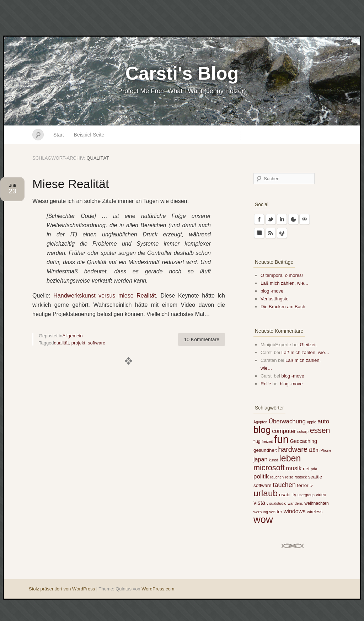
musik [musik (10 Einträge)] (294, 468)
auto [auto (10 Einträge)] (323, 421)
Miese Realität (71, 184)
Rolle (266, 384)
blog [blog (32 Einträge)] (262, 430)
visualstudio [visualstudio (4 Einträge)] (277, 503)
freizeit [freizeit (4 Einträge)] (267, 441)
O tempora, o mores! (282, 275)
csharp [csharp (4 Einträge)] (303, 432)
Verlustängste (275, 299)
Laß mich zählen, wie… (285, 283)
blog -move (272, 291)
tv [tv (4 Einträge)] (311, 486)
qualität (61, 343)
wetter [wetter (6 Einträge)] (276, 512)
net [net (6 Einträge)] (306, 469)
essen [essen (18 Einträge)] (320, 430)
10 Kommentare (202, 339)
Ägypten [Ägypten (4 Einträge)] (260, 422)
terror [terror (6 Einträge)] (303, 485)
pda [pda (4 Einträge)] (314, 469)
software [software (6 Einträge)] (263, 485)
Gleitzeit (308, 345)
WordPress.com (158, 589)
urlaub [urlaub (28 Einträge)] (266, 493)
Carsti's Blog (182, 73)
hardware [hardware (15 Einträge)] (293, 449)
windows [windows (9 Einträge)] (295, 511)
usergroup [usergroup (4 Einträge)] (306, 495)
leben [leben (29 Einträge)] (290, 458)
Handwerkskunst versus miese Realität (105, 296)
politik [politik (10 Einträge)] (261, 477)
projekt (78, 343)
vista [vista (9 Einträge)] (259, 503)
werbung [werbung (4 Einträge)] (261, 512)
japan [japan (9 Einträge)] (261, 459)
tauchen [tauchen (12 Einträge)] (284, 485)
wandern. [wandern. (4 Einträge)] (295, 503)
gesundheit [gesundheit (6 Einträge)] (265, 450)
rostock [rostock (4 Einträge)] (301, 477)
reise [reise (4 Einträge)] (289, 477)
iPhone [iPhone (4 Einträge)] (325, 450)
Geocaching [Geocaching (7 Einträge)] (304, 441)
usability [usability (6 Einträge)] (288, 495)
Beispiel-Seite (89, 135)
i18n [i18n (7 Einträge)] (313, 450)
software (97, 343)
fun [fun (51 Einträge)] (281, 439)
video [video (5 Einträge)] (321, 495)
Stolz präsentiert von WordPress (62, 589)
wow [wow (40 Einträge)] (263, 520)
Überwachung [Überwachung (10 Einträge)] (287, 421)
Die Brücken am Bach (283, 307)
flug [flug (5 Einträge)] (257, 441)
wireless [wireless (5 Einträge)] (315, 512)
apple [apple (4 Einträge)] (312, 422)
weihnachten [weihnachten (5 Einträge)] (317, 503)
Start (59, 135)
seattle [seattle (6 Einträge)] (315, 477)
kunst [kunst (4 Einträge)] (273, 460)
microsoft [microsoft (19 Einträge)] (269, 468)
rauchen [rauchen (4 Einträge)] (277, 477)
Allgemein (73, 336)
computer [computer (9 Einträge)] (284, 431)
